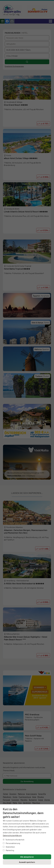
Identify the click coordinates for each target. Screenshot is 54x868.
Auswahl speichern (27, 862)
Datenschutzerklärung (12, 835)
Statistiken (9, 847)
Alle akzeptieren (27, 857)
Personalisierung (11, 843)
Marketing (8, 850)
